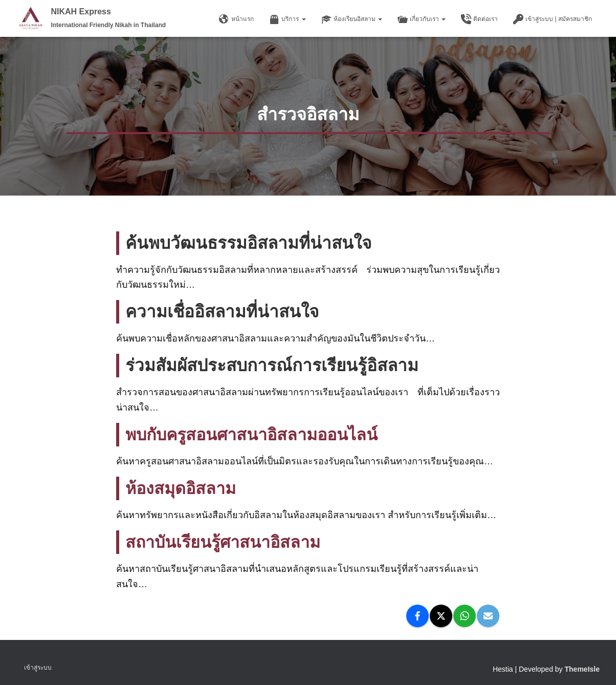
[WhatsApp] (465, 616)
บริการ (287, 19)
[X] (441, 616)
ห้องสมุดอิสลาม (182, 488)
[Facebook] (417, 616)
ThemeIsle (582, 669)
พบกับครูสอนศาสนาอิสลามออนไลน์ (257, 434)
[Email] (488, 616)
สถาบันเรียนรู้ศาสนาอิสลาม (226, 542)
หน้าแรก (236, 19)
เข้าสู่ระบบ (38, 668)
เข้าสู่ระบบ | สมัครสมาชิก (553, 19)
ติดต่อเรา (479, 19)
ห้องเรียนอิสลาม (352, 19)
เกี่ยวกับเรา (422, 19)
